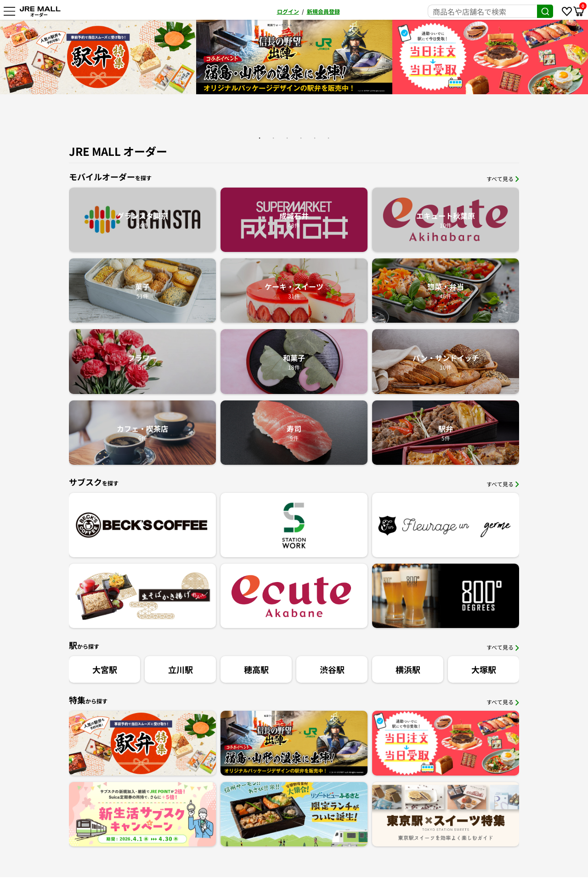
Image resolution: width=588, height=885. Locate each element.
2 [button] (273, 138)
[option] (266, 57)
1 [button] (260, 138)
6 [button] (328, 138)
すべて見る (503, 179)
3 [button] (287, 138)
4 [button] (301, 138)
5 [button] (315, 138)
